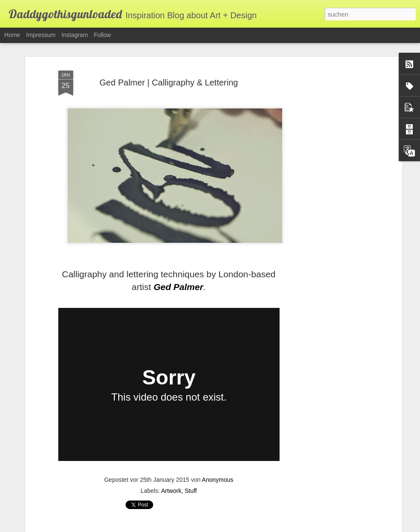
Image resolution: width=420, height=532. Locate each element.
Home (12, 35)
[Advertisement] (326, 200)
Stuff (191, 491)
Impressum (41, 35)
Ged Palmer (179, 287)
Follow (103, 35)
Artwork (171, 491)
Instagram (74, 35)
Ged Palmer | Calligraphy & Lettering (169, 83)
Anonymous (217, 480)
